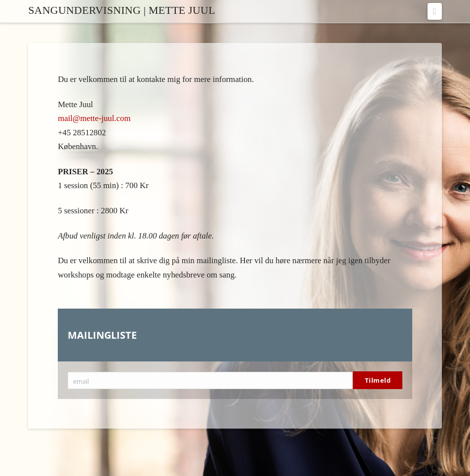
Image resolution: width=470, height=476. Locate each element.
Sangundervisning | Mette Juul (122, 10)
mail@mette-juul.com (94, 118)
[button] (435, 11)
